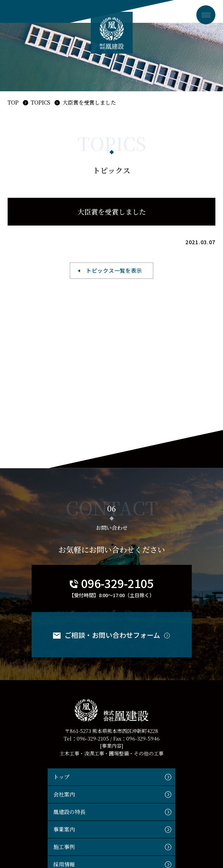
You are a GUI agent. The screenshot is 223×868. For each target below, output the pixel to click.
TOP (13, 102)
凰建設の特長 (69, 812)
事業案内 (64, 829)
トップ (61, 777)
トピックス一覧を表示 (114, 270)
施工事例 (64, 847)
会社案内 (64, 794)
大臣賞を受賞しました (89, 102)
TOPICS (41, 102)
